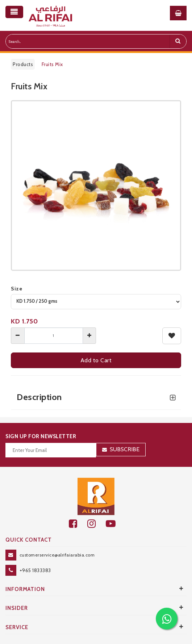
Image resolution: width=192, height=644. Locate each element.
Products (23, 64)
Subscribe (125, 449)
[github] (97, 524)
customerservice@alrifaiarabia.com (57, 555)
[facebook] (78, 524)
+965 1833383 (35, 570)
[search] (178, 41)
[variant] (96, 302)
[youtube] (115, 524)
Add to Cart (96, 360)
